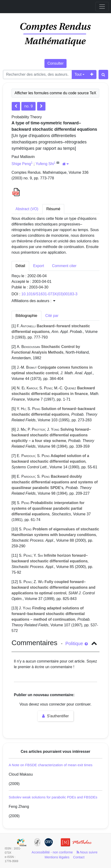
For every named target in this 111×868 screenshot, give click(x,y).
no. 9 (28, 106)
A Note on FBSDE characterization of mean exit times (51, 765)
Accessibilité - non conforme (52, 852)
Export (39, 266)
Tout (78, 74)
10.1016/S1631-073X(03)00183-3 (49, 294)
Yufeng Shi (45, 164)
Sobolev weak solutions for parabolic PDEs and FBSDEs (53, 797)
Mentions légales (57, 857)
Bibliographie (26, 316)
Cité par (52, 316)
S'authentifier (55, 716)
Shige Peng (21, 164)
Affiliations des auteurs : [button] (33, 301)
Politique (77, 643)
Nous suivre (87, 852)
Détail (20, 266)
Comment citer (64, 266)
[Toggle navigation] (102, 7)
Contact (79, 857)
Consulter (55, 63)
